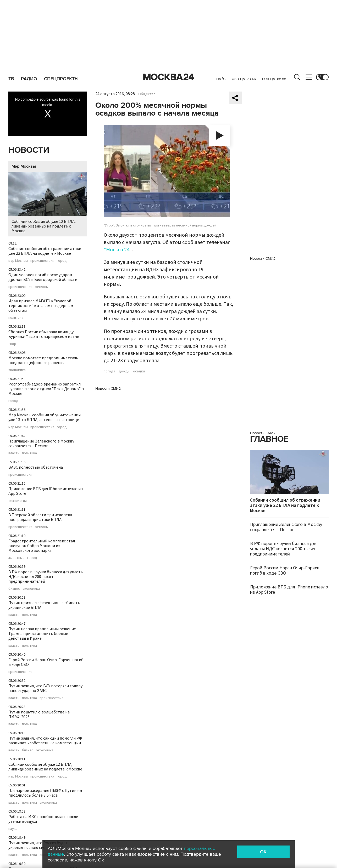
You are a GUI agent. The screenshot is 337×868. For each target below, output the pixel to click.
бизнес (14, 589)
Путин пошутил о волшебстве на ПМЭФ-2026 (39, 714)
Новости (29, 150)
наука (13, 829)
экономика (17, 370)
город (62, 261)
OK (263, 852)
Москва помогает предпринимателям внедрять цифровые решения (43, 360)
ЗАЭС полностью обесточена (36, 467)
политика (16, 318)
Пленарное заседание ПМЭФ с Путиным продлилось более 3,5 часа (45, 793)
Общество (147, 94)
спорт (13, 344)
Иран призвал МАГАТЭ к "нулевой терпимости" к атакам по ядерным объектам (41, 306)
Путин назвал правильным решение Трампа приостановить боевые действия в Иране (42, 634)
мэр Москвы (18, 261)
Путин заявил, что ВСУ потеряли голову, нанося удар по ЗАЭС (46, 688)
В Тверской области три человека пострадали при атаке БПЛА (40, 517)
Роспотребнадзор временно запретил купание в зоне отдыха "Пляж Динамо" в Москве (46, 389)
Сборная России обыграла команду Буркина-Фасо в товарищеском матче (44, 334)
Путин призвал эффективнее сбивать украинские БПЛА (44, 605)
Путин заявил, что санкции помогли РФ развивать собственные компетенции (45, 741)
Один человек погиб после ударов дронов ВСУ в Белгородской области (43, 277)
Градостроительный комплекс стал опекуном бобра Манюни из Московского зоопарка (42, 546)
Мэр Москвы (24, 166)
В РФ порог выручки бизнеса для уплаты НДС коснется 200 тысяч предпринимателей (46, 577)
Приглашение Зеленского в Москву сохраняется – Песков (41, 444)
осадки (139, 371)
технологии (18, 501)
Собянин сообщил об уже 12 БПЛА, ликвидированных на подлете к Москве (48, 203)
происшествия (42, 261)
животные (16, 558)
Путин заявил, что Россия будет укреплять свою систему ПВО (38, 845)
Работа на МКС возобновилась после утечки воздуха (43, 819)
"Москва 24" (118, 250)
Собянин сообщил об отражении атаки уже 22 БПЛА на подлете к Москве (45, 251)
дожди (124, 371)
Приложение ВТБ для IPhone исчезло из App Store (46, 491)
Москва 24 (169, 77)
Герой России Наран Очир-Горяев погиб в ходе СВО (46, 662)
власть (14, 453)
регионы (42, 287)
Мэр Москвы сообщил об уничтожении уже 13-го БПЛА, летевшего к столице (45, 417)
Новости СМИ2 (108, 388)
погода (109, 371)
